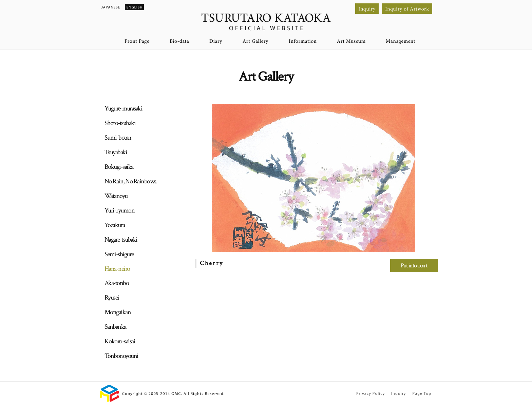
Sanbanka (115, 327)
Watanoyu (116, 196)
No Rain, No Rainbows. (131, 181)
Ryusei (112, 298)
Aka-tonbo (117, 283)
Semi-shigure (119, 254)
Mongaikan (118, 312)
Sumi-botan (118, 138)
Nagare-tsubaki (121, 240)
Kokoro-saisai (120, 341)
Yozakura (115, 225)
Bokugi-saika (119, 167)
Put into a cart (414, 266)
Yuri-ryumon (120, 210)
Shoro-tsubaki (120, 123)
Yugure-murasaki (123, 108)
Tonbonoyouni (121, 356)
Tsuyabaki (116, 152)
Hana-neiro (117, 269)
